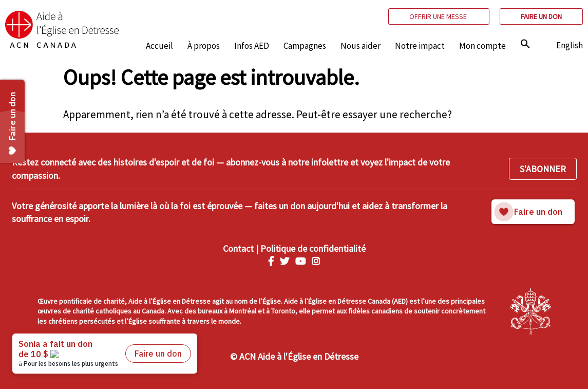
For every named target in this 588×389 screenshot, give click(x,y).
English (570, 45)
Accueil (159, 46)
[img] (525, 44)
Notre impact (420, 46)
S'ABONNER (543, 169)
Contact (238, 248)
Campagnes (305, 46)
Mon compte (482, 46)
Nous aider (361, 46)
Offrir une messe (439, 16)
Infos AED (252, 46)
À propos (204, 46)
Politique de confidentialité (313, 248)
